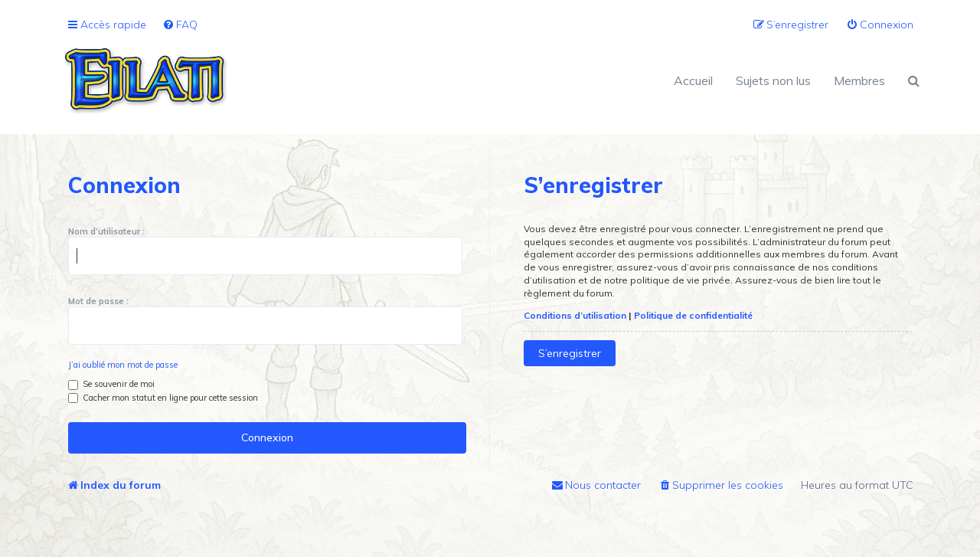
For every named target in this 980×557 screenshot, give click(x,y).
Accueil (693, 80)
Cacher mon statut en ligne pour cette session (163, 398)
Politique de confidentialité (693, 315)
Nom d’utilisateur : (106, 231)
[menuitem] (180, 25)
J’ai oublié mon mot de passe (123, 365)
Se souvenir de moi (111, 384)
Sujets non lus (773, 80)
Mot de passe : (98, 301)
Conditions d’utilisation (575, 315)
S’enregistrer (570, 353)
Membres (859, 80)
